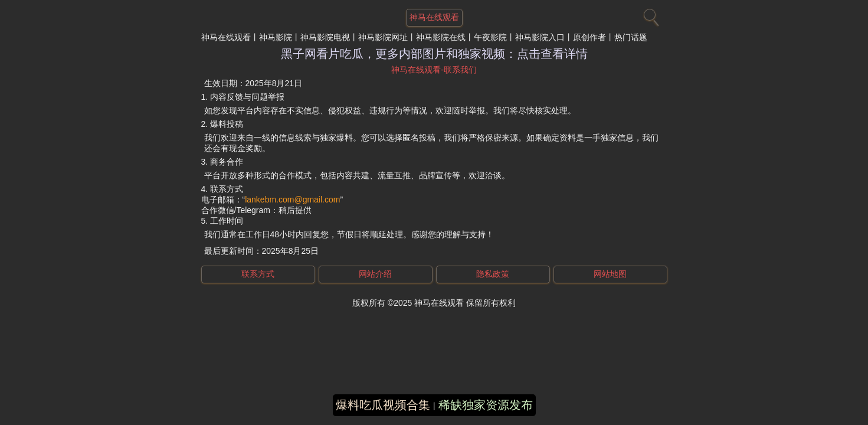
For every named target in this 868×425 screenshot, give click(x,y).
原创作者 (589, 37)
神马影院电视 (325, 37)
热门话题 (631, 37)
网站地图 (610, 274)
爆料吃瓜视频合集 (383, 405)
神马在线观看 (226, 37)
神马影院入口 (540, 37)
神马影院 (276, 37)
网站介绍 (375, 274)
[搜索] (650, 15)
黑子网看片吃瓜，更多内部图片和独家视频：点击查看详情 (434, 54)
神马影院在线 (441, 37)
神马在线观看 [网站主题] (434, 17)
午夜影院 (490, 37)
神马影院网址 (383, 37)
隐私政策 (493, 274)
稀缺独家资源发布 (486, 405)
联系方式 (258, 274)
